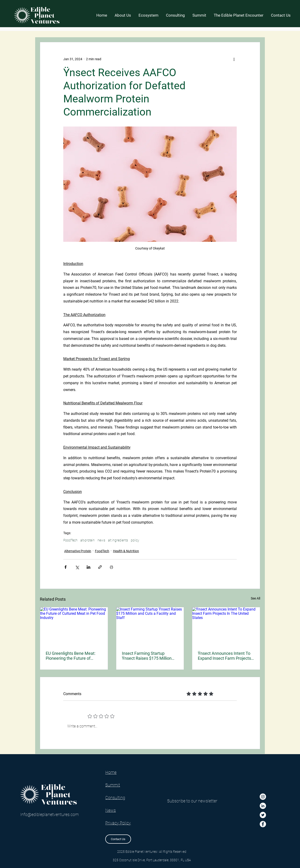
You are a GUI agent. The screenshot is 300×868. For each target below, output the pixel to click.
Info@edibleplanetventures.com (49, 814)
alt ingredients (118, 540)
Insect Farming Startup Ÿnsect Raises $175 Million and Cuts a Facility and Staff (148, 656)
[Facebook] (263, 824)
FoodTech (70, 540)
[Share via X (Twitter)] (77, 567)
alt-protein (88, 540)
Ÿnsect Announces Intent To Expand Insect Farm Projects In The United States (224, 656)
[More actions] (234, 59)
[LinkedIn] (263, 806)
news (101, 540)
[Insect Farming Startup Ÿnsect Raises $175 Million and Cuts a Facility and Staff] (150, 626)
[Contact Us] (118, 839)
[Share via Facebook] (66, 567)
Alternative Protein (78, 551)
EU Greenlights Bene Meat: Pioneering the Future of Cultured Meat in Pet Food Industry (71, 656)
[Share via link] (100, 567)
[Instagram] (263, 797)
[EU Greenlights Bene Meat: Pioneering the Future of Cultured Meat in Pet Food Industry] (74, 626)
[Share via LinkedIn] (88, 567)
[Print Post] (111, 567)
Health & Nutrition (126, 551)
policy (135, 540)
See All (255, 598)
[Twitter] (263, 815)
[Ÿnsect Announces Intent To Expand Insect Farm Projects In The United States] (226, 626)
